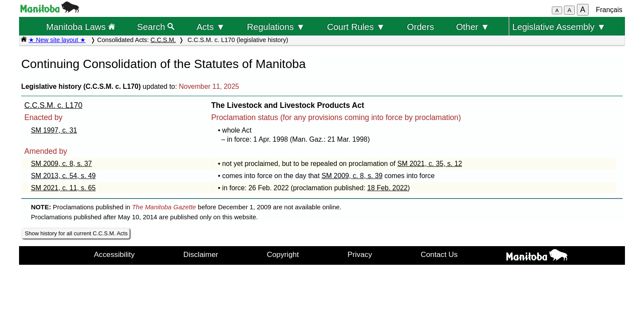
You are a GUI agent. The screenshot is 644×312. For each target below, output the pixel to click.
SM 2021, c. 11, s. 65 (64, 188)
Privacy (360, 254)
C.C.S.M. (163, 40)
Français (609, 10)
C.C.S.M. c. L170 (53, 105)
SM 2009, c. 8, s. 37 (62, 164)
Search (156, 27)
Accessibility (114, 254)
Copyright (283, 254)
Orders (420, 27)
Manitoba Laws (80, 27)
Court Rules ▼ (356, 27)
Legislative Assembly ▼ (559, 27)
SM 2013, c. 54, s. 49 (64, 176)
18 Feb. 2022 (388, 188)
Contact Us (439, 254)
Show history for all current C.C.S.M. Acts (76, 233)
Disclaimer (201, 254)
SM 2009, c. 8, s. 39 (352, 176)
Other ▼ (473, 27)
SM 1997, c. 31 (54, 130)
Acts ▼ (211, 27)
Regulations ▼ (276, 27)
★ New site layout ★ (57, 40)
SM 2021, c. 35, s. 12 (430, 164)
